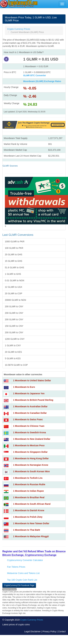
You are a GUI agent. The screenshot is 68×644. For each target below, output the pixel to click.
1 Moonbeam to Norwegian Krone (31, 465)
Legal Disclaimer (32, 631)
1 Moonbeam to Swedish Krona (30, 432)
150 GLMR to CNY (14, 326)
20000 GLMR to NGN (15, 300)
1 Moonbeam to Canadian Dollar (30, 413)
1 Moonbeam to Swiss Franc (28, 419)
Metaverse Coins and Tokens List (23, 573)
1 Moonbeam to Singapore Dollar (30, 452)
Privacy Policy (49, 631)
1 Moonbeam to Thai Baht (27, 530)
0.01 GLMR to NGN (15, 280)
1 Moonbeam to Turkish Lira (28, 478)
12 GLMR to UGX (14, 287)
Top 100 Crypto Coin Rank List (22, 580)
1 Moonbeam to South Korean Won (31, 471)
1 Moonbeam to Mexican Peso (29, 445)
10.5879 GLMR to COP (16, 365)
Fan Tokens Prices (16, 567)
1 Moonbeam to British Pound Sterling (33, 400)
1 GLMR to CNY (13, 345)
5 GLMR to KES (13, 358)
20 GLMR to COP (14, 293)
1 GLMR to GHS (13, 274)
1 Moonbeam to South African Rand (32, 504)
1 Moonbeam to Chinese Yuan (29, 426)
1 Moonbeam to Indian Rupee (28, 491)
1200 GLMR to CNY (15, 339)
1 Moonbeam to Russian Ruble (29, 484)
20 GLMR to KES (13, 352)
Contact (62, 631)
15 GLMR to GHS (14, 261)
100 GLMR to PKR (14, 248)
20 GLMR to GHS (14, 254)
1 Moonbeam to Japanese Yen (29, 393)
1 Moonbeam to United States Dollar (32, 380)
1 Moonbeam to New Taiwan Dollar (31, 523)
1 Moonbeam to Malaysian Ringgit (31, 536)
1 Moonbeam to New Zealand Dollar (32, 439)
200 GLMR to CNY (14, 306)
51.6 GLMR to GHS (14, 267)
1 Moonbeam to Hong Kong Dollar (31, 458)
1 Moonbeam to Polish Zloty (28, 517)
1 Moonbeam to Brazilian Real (29, 497)
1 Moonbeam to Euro (24, 387)
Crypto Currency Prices (32, 620)
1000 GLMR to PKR (15, 241)
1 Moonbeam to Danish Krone (29, 510)
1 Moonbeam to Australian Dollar (30, 406)
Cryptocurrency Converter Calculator (25, 560)
